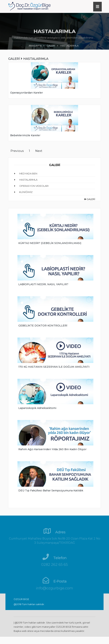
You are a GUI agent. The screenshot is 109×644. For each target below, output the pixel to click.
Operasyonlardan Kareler (27, 93)
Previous (17, 151)
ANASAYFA (35, 46)
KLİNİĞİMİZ (26, 192)
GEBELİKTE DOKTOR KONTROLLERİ (43, 326)
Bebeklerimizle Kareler (25, 135)
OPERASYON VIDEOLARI (34, 186)
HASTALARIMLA (28, 180)
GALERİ (51, 46)
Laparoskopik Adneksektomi (37, 408)
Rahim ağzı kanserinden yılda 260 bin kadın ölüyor (52, 449)
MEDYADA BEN (28, 173)
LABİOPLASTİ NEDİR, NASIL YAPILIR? (43, 284)
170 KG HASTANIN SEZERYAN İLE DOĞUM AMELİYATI (54, 367)
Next (39, 151)
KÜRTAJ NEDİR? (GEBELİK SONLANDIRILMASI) (50, 243)
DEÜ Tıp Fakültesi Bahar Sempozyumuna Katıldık (51, 490)
